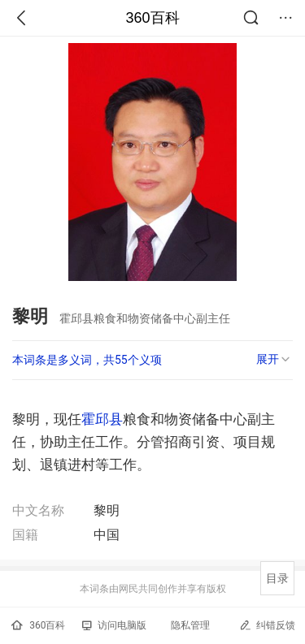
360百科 (152, 18)
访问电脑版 (114, 625)
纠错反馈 (267, 625)
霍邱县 (102, 419)
